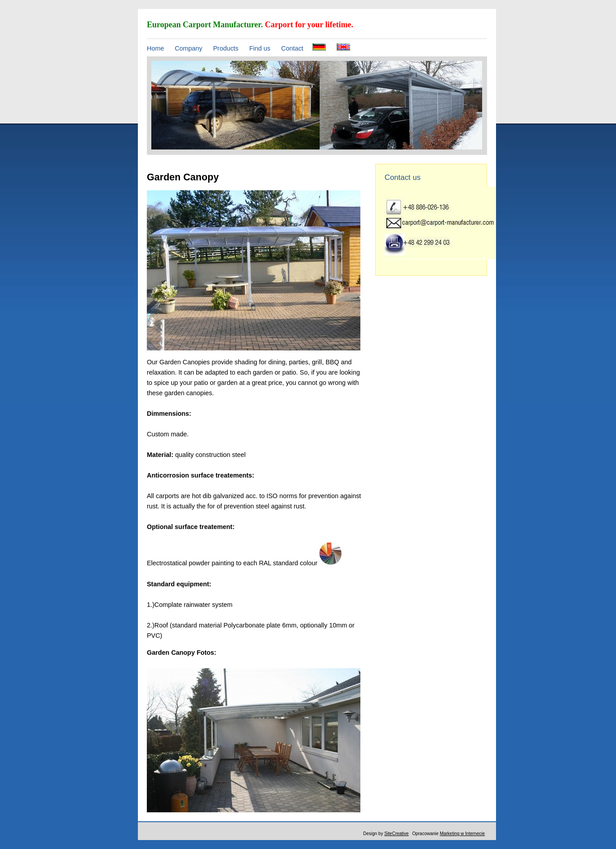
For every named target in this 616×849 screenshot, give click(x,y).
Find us (260, 48)
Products (226, 48)
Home (155, 48)
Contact (292, 48)
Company (188, 48)
